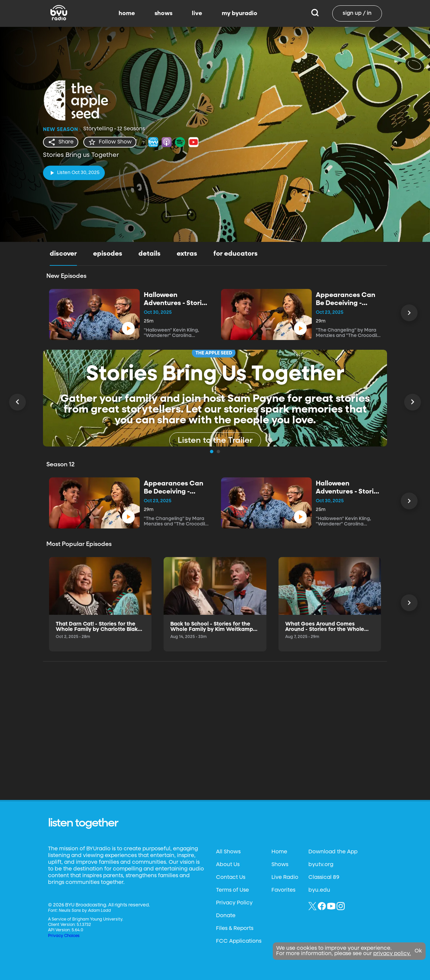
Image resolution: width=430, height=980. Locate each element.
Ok (418, 951)
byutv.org (321, 972)
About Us (228, 972)
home (127, 13)
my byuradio (240, 13)
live (197, 13)
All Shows (228, 960)
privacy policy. (392, 954)
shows (163, 13)
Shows (280, 972)
